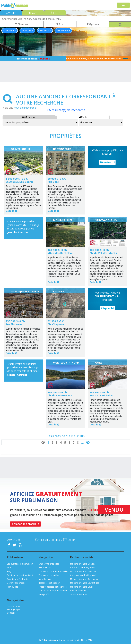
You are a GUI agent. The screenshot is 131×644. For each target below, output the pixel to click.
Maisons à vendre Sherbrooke (85, 579)
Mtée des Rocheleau (60, 253)
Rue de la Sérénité (101, 395)
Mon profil (44, 594)
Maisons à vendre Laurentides (85, 583)
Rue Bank (53, 182)
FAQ (9, 572)
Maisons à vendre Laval (81, 587)
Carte (83, 117)
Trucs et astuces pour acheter (53, 591)
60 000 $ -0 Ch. (57, 179)
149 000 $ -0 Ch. (58, 392)
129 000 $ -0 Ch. (99, 250)
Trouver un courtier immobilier (53, 572)
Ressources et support (49, 583)
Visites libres (45, 568)
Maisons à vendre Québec (83, 564)
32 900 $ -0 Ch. (57, 321)
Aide (9, 568)
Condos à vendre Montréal (83, 575)
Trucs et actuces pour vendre (53, 587)
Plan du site (12, 587)
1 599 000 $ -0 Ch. (17, 179)
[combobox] (65, 19)
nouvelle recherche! (25, 108)
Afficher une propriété (25, 524)
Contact (11, 613)
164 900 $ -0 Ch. (58, 250)
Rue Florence (14, 324)
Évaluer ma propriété (49, 564)
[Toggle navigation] (123, 5)
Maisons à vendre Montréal (83, 572)
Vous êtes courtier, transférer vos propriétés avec (98, 59)
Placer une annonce (33, 59)
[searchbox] (65, 19)
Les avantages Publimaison (20, 564)
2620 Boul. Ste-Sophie (20, 182)
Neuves (33, 13)
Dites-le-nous (13, 606)
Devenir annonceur (16, 583)
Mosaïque (29, 117)
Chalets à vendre (78, 591)
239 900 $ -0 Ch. (16, 321)
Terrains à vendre (79, 594)
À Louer (55, 13)
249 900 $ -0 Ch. (99, 392)
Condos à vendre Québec (83, 568)
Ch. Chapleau (56, 324)
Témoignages (14, 609)
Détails (10, 211)
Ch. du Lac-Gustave (60, 395)
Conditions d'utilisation (18, 579)
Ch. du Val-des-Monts (103, 253)
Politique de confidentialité (20, 575)
